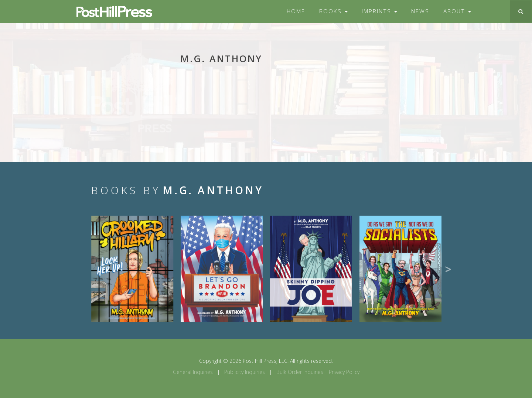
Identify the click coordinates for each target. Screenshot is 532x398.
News (420, 11)
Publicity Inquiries (245, 372)
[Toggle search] (521, 11)
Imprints (379, 11)
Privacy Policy (344, 372)
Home (296, 11)
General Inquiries (193, 372)
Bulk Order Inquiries (300, 372)
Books (333, 11)
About (457, 11)
